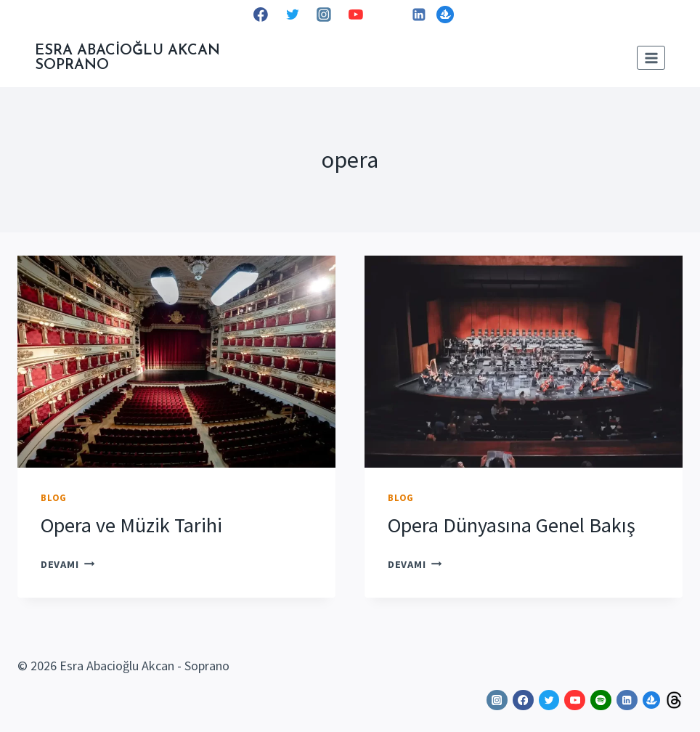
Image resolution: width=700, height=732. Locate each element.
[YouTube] (356, 15)
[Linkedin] (419, 15)
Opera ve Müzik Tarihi (131, 525)
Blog (54, 498)
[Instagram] (324, 15)
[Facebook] (261, 15)
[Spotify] (388, 15)
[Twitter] (293, 15)
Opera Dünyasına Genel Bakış (512, 525)
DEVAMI (68, 564)
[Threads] (674, 700)
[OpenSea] (445, 15)
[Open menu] (651, 58)
